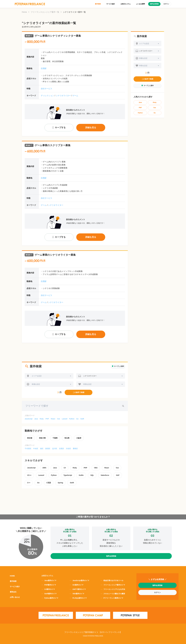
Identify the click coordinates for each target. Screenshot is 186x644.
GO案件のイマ (78, 585)
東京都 (30, 438)
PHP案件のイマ (50, 585)
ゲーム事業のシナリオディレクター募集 (53, 36)
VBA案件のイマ (78, 594)
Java (36, 419)
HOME (12, 576)
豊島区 (75, 449)
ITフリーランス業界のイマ (113, 598)
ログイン (166, 4)
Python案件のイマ (51, 598)
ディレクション (47, 96)
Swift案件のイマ (50, 594)
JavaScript (29, 419)
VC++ (29, 475)
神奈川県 (42, 438)
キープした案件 (119, 366)
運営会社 (13, 592)
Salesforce (105, 475)
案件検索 (98, 4)
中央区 (36, 449)
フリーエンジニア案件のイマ (114, 585)
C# (65, 468)
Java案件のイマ (50, 580)
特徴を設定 (87, 384)
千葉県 (55, 438)
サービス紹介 (111, 4)
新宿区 (48, 449)
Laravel (65, 419)
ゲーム (75, 96)
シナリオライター (63, 96)
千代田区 (28, 449)
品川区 (55, 449)
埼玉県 (67, 438)
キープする (60, 128)
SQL (92, 475)
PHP (47, 419)
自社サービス (46, 89)
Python (72, 419)
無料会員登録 (154, 4)
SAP (118, 475)
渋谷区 (68, 449)
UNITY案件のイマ (79, 589)
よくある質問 (141, 4)
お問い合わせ (15, 597)
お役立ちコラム (126, 4)
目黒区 (62, 449)
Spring (60, 483)
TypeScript (68, 475)
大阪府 (79, 438)
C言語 (49, 483)
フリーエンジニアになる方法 (114, 589)
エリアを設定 (37, 376)
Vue (58, 419)
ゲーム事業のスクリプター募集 (48, 145)
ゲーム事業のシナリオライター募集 (50, 255)
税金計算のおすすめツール (113, 580)
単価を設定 (36, 384)
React (53, 419)
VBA (96, 468)
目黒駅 (44, 68)
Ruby (42, 419)
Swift (82, 419)
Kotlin (81, 475)
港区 (42, 449)
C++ (29, 483)
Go (77, 419)
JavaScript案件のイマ (81, 580)
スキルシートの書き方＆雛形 (114, 594)
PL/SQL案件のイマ (80, 598)
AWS (44, 468)
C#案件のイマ (50, 589)
